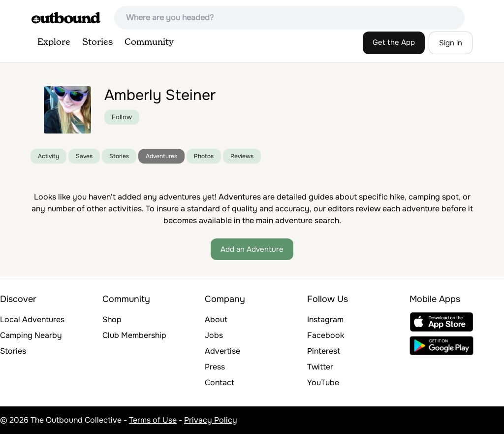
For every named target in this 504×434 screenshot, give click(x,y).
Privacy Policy (211, 420)
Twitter (320, 367)
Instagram (325, 319)
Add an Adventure (252, 249)
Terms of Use (153, 420)
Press (215, 367)
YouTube (323, 383)
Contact (220, 383)
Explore (54, 42)
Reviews (242, 156)
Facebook (326, 335)
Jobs (214, 335)
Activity (48, 156)
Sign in (451, 43)
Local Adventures (32, 319)
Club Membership (134, 335)
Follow (122, 117)
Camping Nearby (31, 335)
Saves (84, 156)
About (216, 319)
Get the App (394, 42)
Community (149, 42)
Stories (97, 42)
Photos (204, 156)
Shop (112, 319)
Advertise (222, 351)
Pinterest (324, 351)
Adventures (161, 156)
